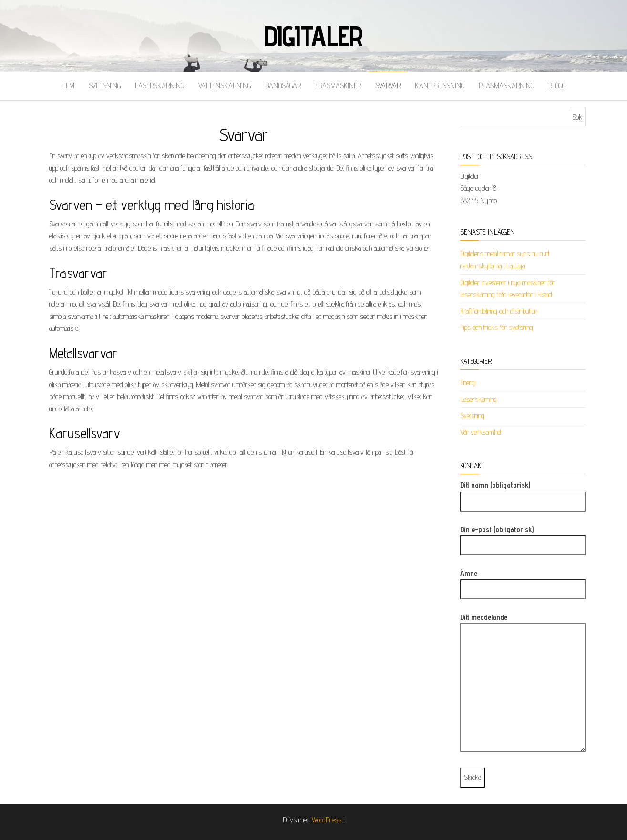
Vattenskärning (225, 86)
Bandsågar (283, 86)
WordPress (327, 820)
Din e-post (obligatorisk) (523, 538)
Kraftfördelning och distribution (499, 311)
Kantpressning (440, 86)
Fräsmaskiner (338, 86)
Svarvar (388, 86)
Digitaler (313, 36)
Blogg (557, 86)
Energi (468, 383)
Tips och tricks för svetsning (497, 327)
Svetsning (105, 86)
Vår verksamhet (481, 432)
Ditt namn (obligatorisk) (523, 493)
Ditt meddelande (523, 686)
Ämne (523, 581)
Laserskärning (159, 86)
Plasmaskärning (506, 86)
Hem (68, 86)
